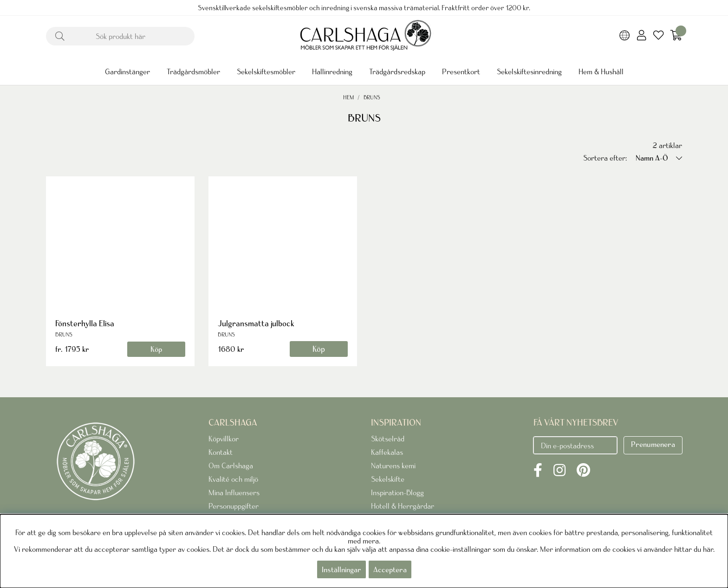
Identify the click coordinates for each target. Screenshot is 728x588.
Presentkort (461, 71)
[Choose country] (625, 36)
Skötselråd (388, 439)
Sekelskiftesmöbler (266, 71)
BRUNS (372, 97)
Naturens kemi (393, 465)
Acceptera (390, 569)
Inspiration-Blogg (397, 492)
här (708, 549)
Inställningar (341, 569)
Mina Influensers (234, 492)
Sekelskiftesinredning (529, 71)
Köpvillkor (224, 439)
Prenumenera (653, 444)
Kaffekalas (387, 452)
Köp (156, 349)
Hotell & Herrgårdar (403, 506)
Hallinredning (332, 71)
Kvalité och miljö (233, 479)
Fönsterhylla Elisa (85, 323)
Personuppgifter (234, 506)
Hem (348, 97)
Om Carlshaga (231, 465)
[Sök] (120, 36)
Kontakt (221, 452)
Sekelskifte (388, 479)
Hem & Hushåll (601, 71)
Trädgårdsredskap (397, 71)
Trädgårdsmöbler (193, 71)
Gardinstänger (127, 71)
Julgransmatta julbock (256, 323)
